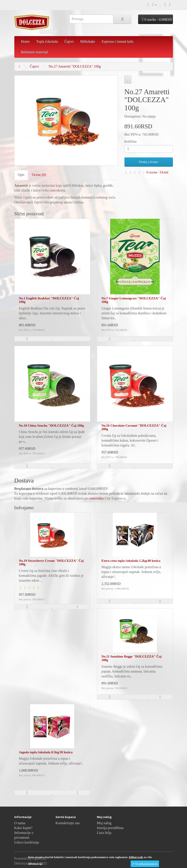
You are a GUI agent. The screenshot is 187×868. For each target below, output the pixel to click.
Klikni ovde (136, 857)
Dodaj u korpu (149, 162)
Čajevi (69, 41)
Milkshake (88, 41)
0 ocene (152, 172)
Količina (131, 141)
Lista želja (104, 833)
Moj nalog (104, 823)
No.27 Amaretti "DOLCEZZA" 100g (75, 66)
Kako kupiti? (23, 828)
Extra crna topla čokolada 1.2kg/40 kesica (131, 561)
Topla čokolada (47, 41)
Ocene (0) (39, 175)
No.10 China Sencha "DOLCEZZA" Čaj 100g (51, 426)
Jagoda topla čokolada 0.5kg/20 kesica (46, 752)
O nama (20, 823)
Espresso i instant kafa (118, 41)
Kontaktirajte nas (68, 823)
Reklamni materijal (35, 52)
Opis (21, 175)
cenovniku (96, 498)
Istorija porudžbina (110, 828)
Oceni (164, 172)
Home (25, 41)
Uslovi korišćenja (27, 842)
